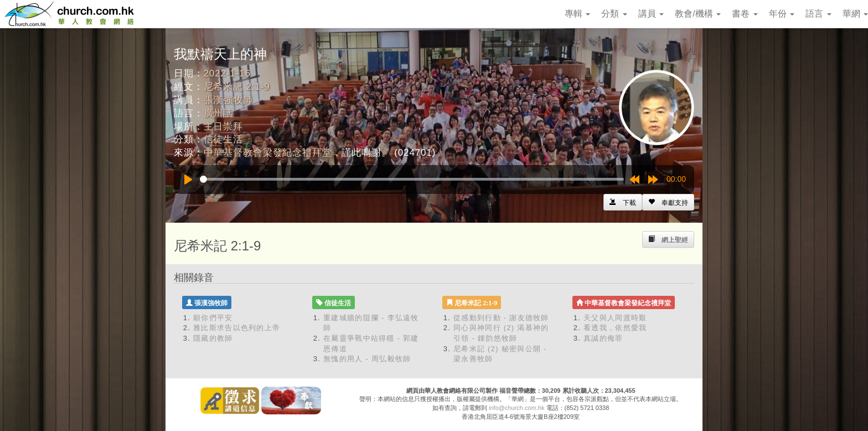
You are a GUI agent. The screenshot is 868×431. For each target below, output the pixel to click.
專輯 (577, 14)
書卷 (745, 14)
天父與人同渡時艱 (615, 318)
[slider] (412, 179)
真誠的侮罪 (603, 338)
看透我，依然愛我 (615, 328)
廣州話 (219, 113)
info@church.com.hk (516, 408)
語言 (818, 14)
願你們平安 (213, 318)
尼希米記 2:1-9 (237, 87)
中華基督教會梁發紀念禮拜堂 (268, 153)
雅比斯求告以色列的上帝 (237, 328)
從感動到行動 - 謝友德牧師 (501, 318)
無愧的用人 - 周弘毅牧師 (367, 359)
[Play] (188, 179)
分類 (614, 14)
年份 (782, 14)
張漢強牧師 (228, 100)
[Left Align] (668, 202)
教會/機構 (698, 14)
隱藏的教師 (213, 338)
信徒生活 (223, 139)
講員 (651, 14)
